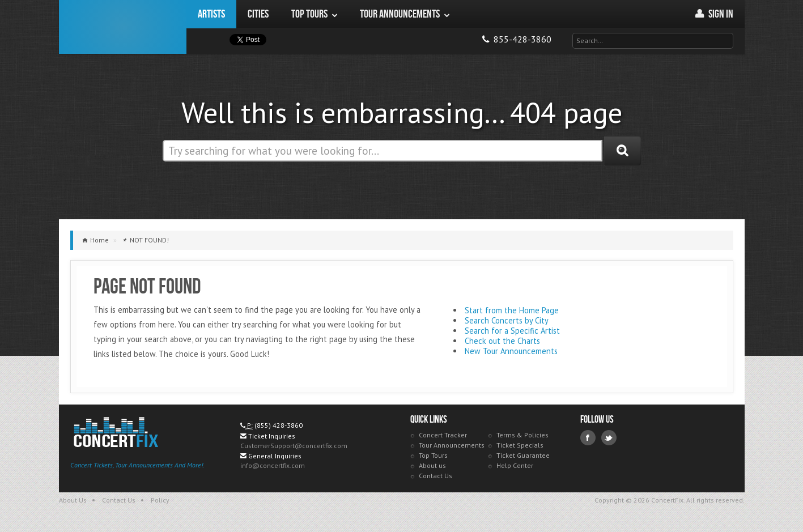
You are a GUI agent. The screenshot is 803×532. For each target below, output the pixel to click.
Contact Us (436, 476)
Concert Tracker (443, 435)
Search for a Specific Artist (512, 331)
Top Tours (433, 455)
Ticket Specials (520, 445)
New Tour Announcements (511, 351)
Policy (160, 500)
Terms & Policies (522, 435)
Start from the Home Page (512, 310)
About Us (73, 500)
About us (432, 465)
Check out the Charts (502, 341)
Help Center (515, 465)
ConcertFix (123, 27)
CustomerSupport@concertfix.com (294, 446)
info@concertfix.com (273, 465)
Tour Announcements (452, 445)
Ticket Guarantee (523, 455)
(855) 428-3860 (279, 425)
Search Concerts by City (507, 320)
